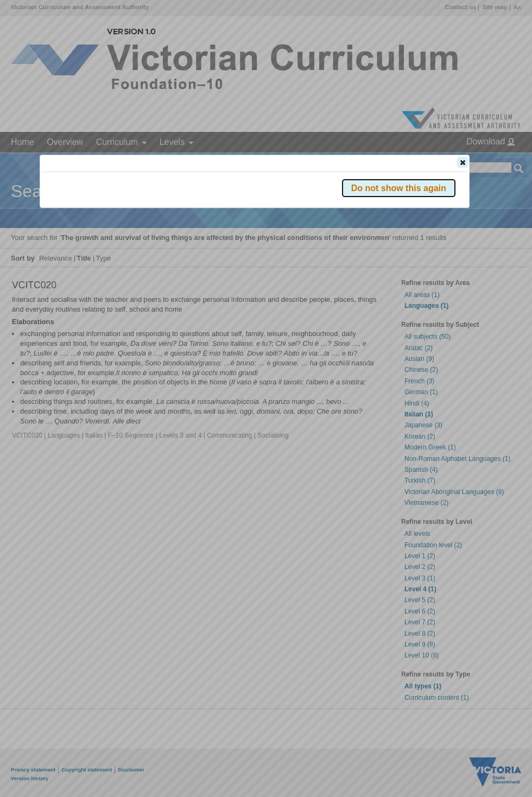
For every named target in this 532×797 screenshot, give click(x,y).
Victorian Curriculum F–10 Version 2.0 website (166, 223)
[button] (463, 162)
